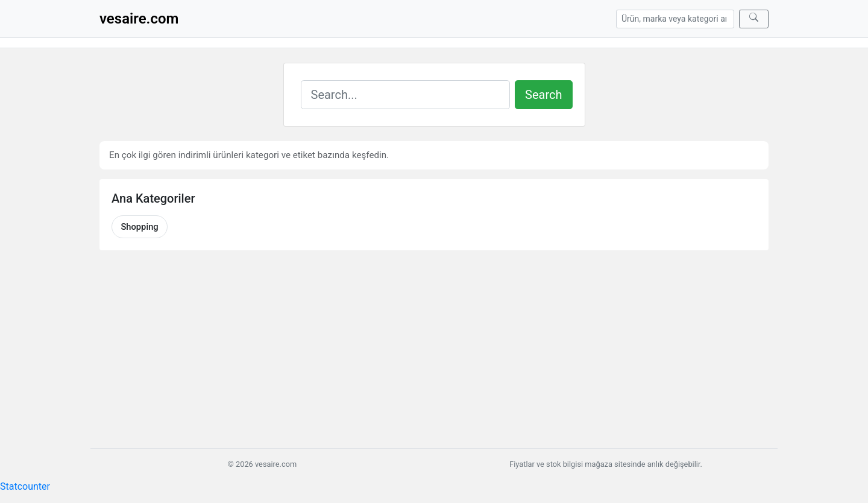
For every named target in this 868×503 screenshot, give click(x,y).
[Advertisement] (434, 349)
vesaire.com (139, 19)
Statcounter (25, 486)
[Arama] (675, 19)
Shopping (139, 227)
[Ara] (754, 19)
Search (543, 95)
